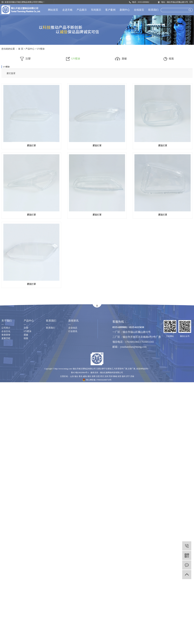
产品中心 (30, 49)
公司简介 (6, 397)
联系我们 (153, 10)
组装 (169, 59)
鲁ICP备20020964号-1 (80, 442)
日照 (98, 446)
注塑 (25, 59)
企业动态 (73, 397)
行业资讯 (73, 401)
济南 (132, 446)
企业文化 (6, 401)
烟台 (76, 446)
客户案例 (110, 10)
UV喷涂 (41, 49)
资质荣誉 (6, 404)
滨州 (106, 446)
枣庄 (102, 446)
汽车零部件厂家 (121, 438)
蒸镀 (121, 59)
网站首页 (53, 10)
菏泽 (111, 446)
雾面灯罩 (35, 146)
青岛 (81, 446)
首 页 (21, 49)
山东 (72, 446)
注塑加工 (110, 438)
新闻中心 (125, 10)
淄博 (93, 446)
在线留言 (139, 10)
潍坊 (89, 446)
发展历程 (6, 408)
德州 (124, 446)
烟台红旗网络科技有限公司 (111, 442)
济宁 (128, 446)
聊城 (115, 446)
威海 (85, 446)
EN (191, 2)
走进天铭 (67, 10)
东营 (119, 446)
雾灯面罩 (11, 73)
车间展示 (96, 10)
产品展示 (82, 10)
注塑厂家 (132, 438)
